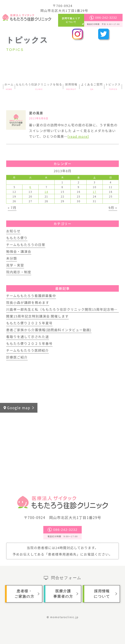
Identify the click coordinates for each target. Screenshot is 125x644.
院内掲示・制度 (19, 272)
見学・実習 (15, 265)
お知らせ (13, 231)
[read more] (78, 136)
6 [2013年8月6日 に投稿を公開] (30, 187)
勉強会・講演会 (19, 251)
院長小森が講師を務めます (28, 302)
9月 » (113, 208)
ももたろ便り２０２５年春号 (29, 343)
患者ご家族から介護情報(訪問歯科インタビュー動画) (49, 330)
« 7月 (12, 208)
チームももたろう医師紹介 (28, 350)
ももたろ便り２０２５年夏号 (29, 323)
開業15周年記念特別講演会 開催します (37, 316)
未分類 (12, 258)
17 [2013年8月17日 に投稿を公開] (95, 192)
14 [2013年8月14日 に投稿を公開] (46, 192)
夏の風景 (36, 113)
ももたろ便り (17, 238)
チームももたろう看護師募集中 (31, 296)
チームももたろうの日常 (26, 245)
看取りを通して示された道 (28, 337)
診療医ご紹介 (17, 357)
